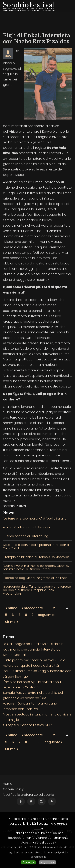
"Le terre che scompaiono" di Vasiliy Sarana (35, 519)
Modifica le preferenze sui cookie (28, 795)
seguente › (47, 615)
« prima (11, 608)
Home (8, 784)
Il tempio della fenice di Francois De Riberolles (36, 557)
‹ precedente (32, 608)
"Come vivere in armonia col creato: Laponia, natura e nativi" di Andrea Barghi (36, 567)
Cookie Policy (13, 789)
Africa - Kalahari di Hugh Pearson (26, 527)
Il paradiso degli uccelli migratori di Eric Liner (35, 578)
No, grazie (47, 862)
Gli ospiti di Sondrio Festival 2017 (27, 725)
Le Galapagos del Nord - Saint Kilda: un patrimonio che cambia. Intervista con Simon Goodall (33, 649)
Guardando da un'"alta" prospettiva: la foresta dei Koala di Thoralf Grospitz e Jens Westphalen (37, 590)
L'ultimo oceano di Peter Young (26, 536)
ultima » (12, 622)
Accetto (28, 862)
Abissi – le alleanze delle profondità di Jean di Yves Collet (36, 547)
